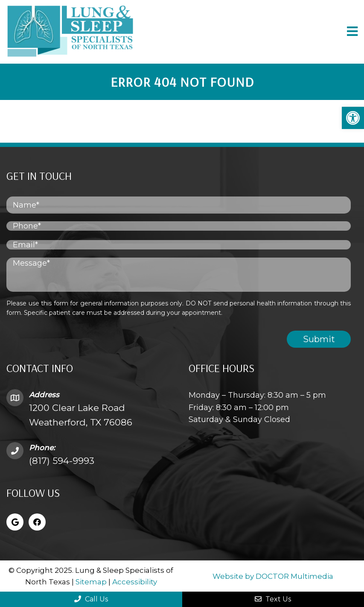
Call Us (91, 599)
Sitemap (91, 582)
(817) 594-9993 (62, 461)
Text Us (273, 599)
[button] (353, 118)
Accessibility (135, 582)
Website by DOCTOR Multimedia (273, 576)
